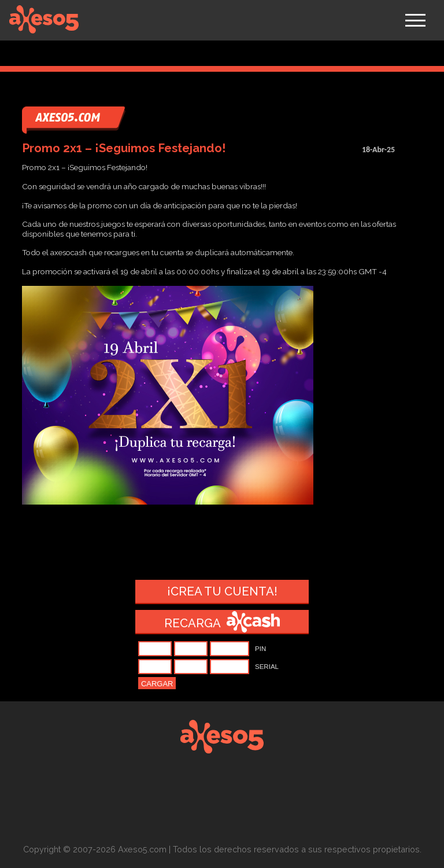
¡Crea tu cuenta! (222, 591)
